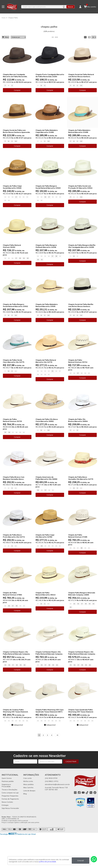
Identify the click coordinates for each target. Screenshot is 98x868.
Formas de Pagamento (10, 799)
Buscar (70, 7)
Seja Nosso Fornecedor (10, 808)
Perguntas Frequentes (10, 796)
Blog (25, 794)
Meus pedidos (28, 784)
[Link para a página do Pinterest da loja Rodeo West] (95, 793)
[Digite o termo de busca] (41, 7)
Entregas (5, 805)
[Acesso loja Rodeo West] (80, 7)
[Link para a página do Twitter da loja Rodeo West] (91, 793)
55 (53, 371)
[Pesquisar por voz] (64, 7)
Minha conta (28, 781)
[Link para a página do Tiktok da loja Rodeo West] (87, 793)
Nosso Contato (7, 802)
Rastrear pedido (8, 781)
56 (45, 197)
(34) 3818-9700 (51, 778)
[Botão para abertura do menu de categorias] (3, 7)
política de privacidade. (48, 862)
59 (24, 258)
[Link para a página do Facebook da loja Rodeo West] (79, 793)
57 (16, 197)
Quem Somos (7, 778)
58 (20, 258)
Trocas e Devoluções (9, 790)
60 (28, 258)
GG (81, 85)
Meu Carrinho (28, 787)
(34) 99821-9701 (52, 781)
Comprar (17, 90)
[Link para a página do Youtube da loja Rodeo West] (83, 793)
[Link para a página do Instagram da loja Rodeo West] (75, 793)
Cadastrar (71, 761)
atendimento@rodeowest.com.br (57, 784)
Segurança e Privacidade (6, 785)
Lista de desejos (29, 791)
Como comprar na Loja (10, 793)
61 (42, 260)
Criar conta (27, 778)
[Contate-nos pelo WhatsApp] (94, 859)
